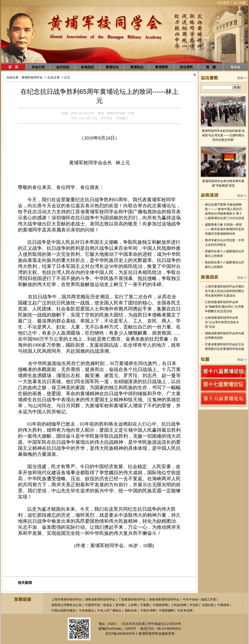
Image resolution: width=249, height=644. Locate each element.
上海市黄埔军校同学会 (67, 599)
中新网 (145, 605)
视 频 (211, 67)
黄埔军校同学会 (32, 77)
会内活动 (63, 67)
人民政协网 (179, 605)
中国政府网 (160, 605)
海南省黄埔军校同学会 (164, 599)
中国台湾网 (148, 611)
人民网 (132, 605)
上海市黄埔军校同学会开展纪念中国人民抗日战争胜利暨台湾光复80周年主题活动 (225, 291)
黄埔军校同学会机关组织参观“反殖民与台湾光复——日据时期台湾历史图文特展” (223, 135)
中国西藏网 (166, 611)
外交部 (194, 605)
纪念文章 (54, 77)
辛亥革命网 (185, 611)
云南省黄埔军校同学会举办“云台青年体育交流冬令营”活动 (222, 322)
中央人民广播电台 (109, 611)
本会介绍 (38, 67)
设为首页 (223, 3)
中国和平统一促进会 (99, 605)
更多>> (242, 78)
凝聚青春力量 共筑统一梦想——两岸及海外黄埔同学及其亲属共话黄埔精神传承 (225, 229)
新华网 (120, 605)
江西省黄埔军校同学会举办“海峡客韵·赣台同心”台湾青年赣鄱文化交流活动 (224, 307)
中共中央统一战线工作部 (199, 599)
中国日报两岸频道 (64, 611)
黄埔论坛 (112, 67)
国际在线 (131, 611)
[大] (95, 118)
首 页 (13, 67)
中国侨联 (223, 605)
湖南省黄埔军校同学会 (100, 599)
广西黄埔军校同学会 (132, 599)
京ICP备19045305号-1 (121, 634)
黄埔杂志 (137, 67)
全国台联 (208, 605)
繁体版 (236, 67)
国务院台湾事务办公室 (67, 605)
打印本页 (106, 118)
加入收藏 (239, 3)
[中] (88, 118)
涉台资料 (186, 67)
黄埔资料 (162, 67)
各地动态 (87, 67)
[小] (82, 118)
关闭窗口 (122, 118)
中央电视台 (86, 611)
